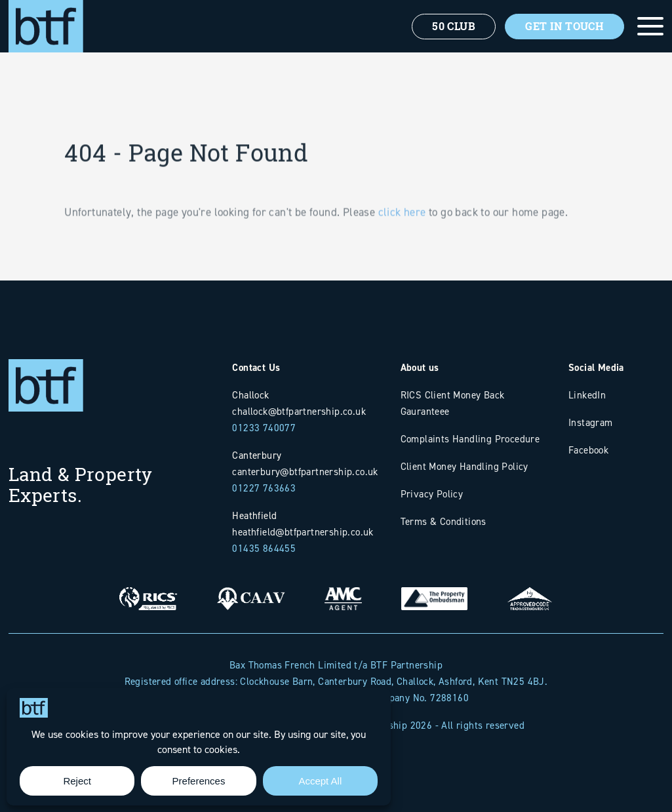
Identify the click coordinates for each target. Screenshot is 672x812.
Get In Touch (564, 26)
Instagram (591, 422)
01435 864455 (264, 548)
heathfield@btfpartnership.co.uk (303, 532)
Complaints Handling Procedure (470, 439)
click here (402, 228)
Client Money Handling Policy (464, 466)
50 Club (454, 26)
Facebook (588, 450)
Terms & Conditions (444, 521)
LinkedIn (587, 395)
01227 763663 (264, 488)
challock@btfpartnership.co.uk (299, 411)
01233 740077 (264, 428)
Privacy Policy (432, 494)
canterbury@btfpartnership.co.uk (305, 472)
